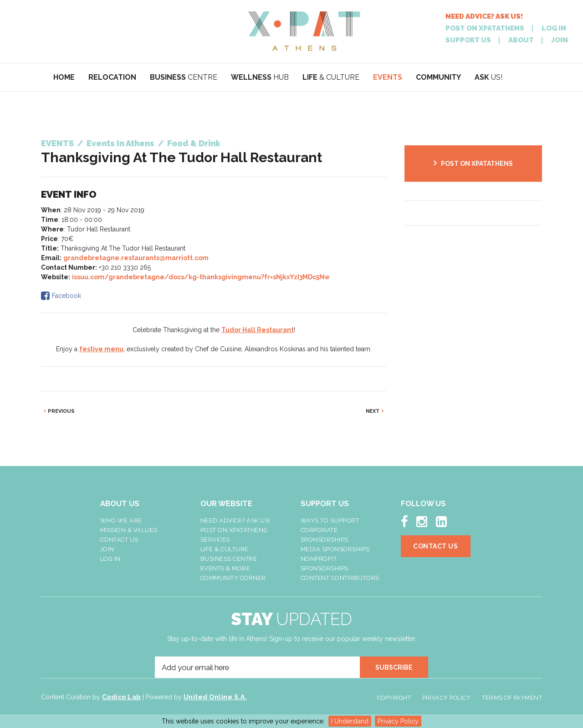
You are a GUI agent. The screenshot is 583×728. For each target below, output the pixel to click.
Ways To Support (330, 520)
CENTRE (184, 77)
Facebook (66, 296)
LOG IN (554, 28)
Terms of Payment (512, 698)
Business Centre (229, 559)
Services (215, 540)
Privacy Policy (398, 721)
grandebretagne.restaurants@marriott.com (136, 258)
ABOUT (521, 40)
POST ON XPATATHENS (485, 28)
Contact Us (119, 540)
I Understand (350, 721)
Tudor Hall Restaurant (258, 330)
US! (488, 77)
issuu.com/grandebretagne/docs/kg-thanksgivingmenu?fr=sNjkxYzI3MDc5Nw (201, 277)
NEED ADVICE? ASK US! (484, 17)
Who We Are (121, 520)
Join (107, 549)
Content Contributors (340, 578)
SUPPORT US (468, 40)
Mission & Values (129, 530)
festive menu (101, 349)
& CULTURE (331, 77)
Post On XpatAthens (234, 530)
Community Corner (233, 578)
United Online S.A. (215, 697)
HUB (260, 77)
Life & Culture (225, 549)
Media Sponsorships (335, 549)
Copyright (394, 698)
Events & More (225, 568)
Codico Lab (121, 697)
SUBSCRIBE (394, 667)
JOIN (560, 40)
